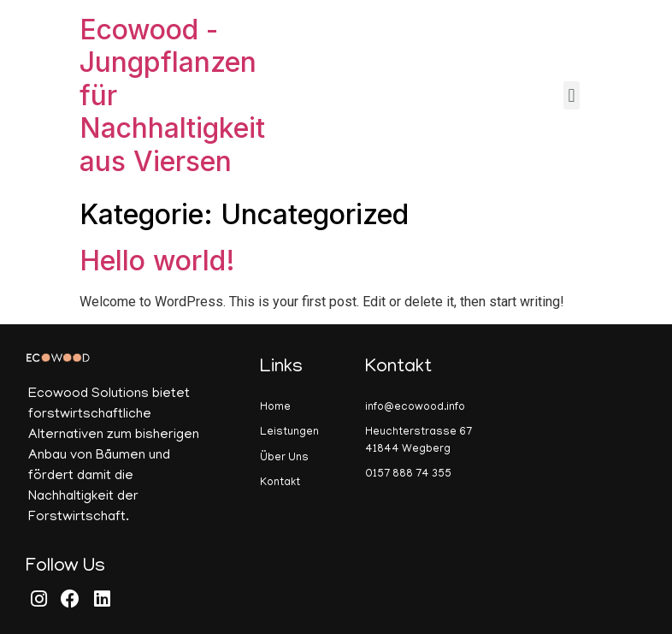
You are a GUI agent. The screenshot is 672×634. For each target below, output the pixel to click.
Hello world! (157, 261)
